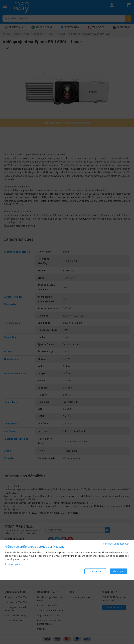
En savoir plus (13, 565)
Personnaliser (95, 572)
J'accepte (118, 572)
